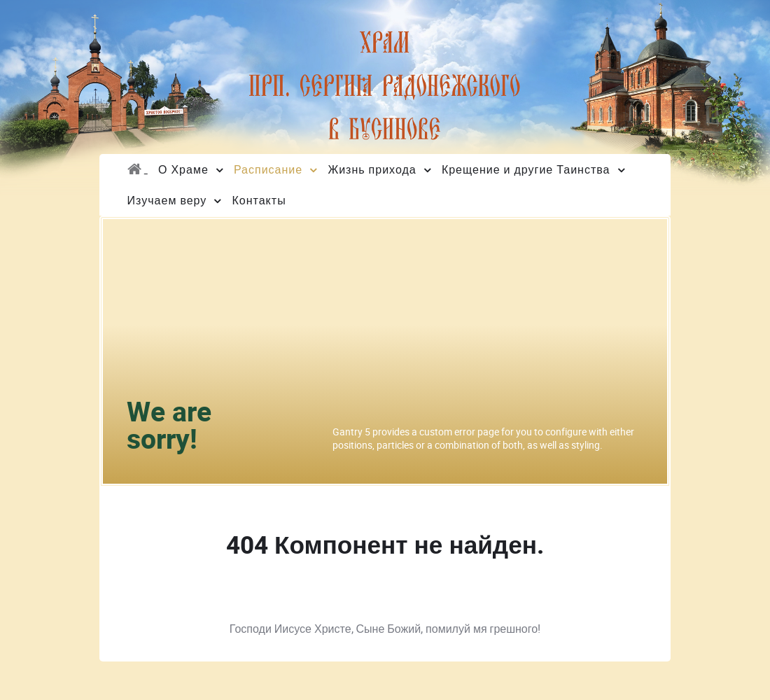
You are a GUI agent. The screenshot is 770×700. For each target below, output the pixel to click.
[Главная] (137, 169)
